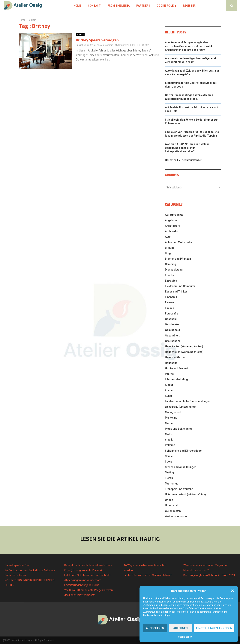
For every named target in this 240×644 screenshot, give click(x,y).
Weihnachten (173, 511)
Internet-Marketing (176, 379)
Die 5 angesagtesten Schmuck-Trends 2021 (209, 575)
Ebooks (170, 275)
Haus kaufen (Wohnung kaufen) (184, 346)
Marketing (171, 418)
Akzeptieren (155, 628)
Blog (168, 253)
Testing (169, 472)
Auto (168, 237)
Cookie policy (185, 637)
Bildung (170, 248)
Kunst (168, 396)
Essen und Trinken (176, 292)
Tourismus (172, 484)
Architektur (172, 231)
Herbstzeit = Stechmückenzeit (184, 160)
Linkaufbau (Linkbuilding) (180, 407)
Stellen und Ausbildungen (181, 467)
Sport (168, 462)
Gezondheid (173, 336)
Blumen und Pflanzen (178, 259)
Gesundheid (172, 330)
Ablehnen (180, 628)
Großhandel (172, 341)
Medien (80, 35)
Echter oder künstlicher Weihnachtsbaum (148, 575)
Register (189, 6)
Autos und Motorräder (179, 242)
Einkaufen (171, 281)
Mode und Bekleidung (178, 429)
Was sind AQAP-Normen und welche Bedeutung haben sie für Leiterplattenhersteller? (187, 148)
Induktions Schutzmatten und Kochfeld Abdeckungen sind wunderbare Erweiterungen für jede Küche (87, 580)
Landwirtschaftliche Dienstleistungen (188, 401)
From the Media (118, 6)
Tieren (169, 478)
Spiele (169, 456)
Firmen (169, 302)
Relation (170, 445)
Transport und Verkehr (179, 489)
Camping (171, 264)
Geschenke (172, 324)
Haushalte (171, 363)
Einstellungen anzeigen (214, 628)
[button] (232, 591)
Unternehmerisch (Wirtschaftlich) (185, 494)
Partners (143, 6)
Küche (169, 390)
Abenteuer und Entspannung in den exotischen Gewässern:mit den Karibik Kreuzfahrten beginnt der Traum (189, 46)
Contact (94, 6)
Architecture (173, 226)
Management (173, 412)
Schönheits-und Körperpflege (183, 451)
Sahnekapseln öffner (17, 565)
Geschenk (171, 319)
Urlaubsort (172, 505)
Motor (169, 434)
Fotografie (171, 314)
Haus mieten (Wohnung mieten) (184, 352)
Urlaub (169, 500)
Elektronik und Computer (180, 286)
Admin (110, 45)
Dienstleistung (174, 270)
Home (77, 6)
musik (169, 440)
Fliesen (169, 308)
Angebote (171, 220)
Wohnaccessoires (176, 516)
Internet (170, 374)
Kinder (169, 385)
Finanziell (171, 297)
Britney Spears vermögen (97, 40)
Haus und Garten (175, 357)
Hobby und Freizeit (177, 368)
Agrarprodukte (174, 215)
